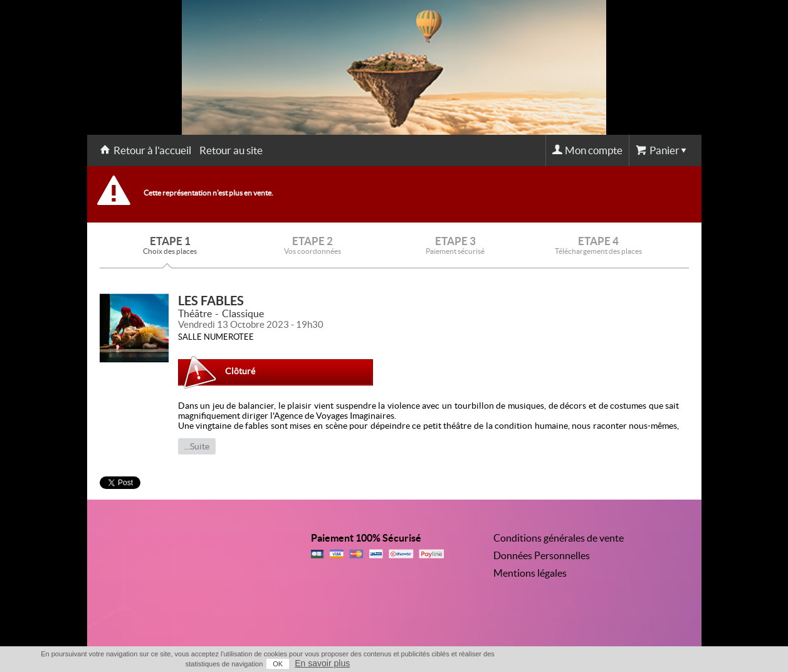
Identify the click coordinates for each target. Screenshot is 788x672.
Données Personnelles (542, 555)
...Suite (197, 446)
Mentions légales (530, 573)
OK (278, 664)
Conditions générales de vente (559, 538)
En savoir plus (322, 663)
